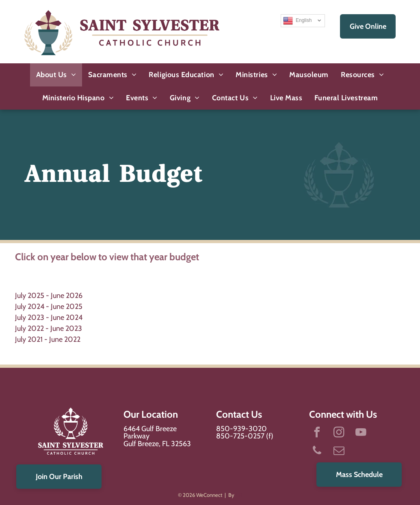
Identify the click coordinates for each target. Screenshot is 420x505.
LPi (239, 495)
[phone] (317, 452)
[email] (339, 452)
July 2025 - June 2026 (49, 296)
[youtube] (361, 433)
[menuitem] (56, 75)
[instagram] (339, 433)
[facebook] (317, 433)
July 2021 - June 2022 (48, 339)
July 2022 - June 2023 (49, 328)
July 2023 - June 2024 (49, 317)
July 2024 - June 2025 (49, 306)
